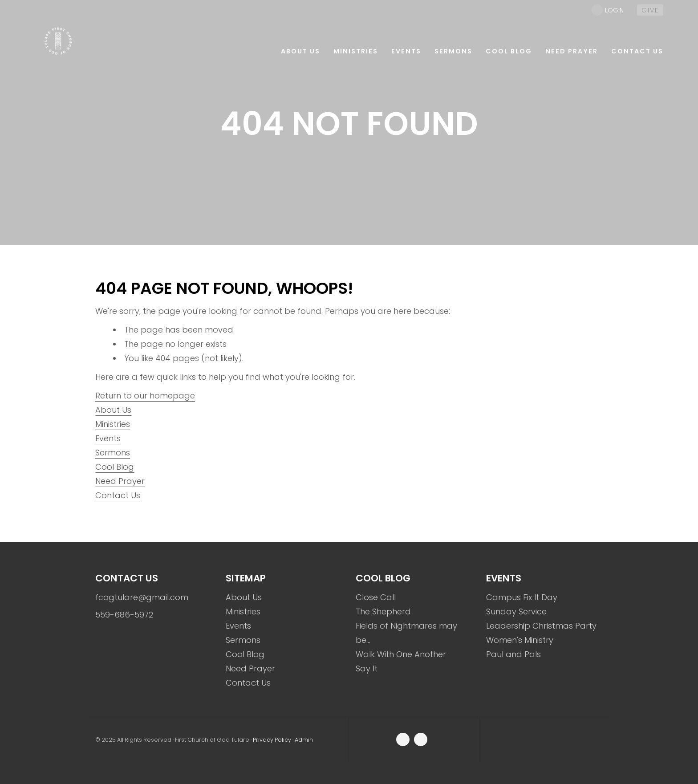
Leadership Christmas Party (541, 626)
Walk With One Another (401, 654)
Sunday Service (516, 611)
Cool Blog (115, 467)
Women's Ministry (520, 640)
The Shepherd (383, 611)
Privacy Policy (272, 740)
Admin (304, 740)
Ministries (113, 424)
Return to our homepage (145, 396)
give (650, 10)
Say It (367, 668)
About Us (113, 410)
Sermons (113, 453)
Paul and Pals (513, 654)
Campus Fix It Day (522, 597)
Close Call (376, 597)
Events (108, 438)
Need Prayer (120, 481)
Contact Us (118, 495)
